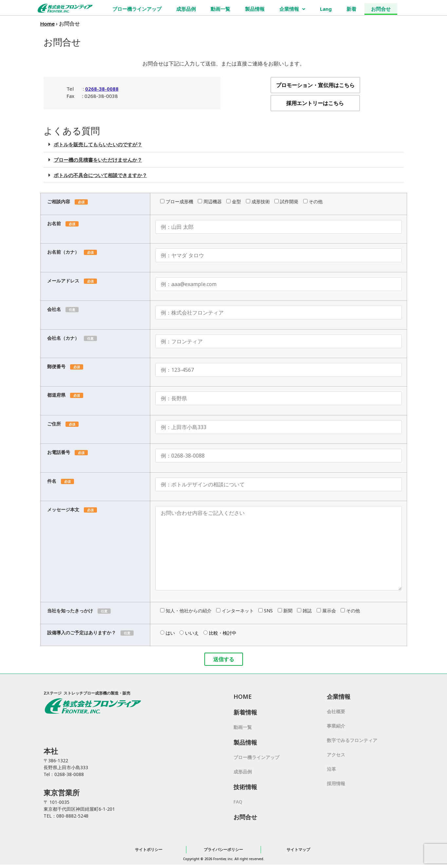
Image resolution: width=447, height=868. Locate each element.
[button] (224, 145)
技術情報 (245, 787)
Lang (326, 9)
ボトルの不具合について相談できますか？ (100, 175)
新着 (351, 9)
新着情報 (245, 712)
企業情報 (292, 9)
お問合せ (381, 9)
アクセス (336, 755)
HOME (243, 696)
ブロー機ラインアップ (137, 9)
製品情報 (255, 9)
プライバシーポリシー (223, 850)
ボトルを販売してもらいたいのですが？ (98, 144)
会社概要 (336, 711)
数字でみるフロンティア (352, 740)
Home (47, 24)
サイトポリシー (149, 850)
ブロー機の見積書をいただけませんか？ (98, 160)
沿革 (331, 769)
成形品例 (186, 9)
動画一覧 (220, 9)
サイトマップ (298, 850)
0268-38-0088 (102, 89)
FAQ (238, 802)
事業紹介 (336, 726)
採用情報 (336, 783)
